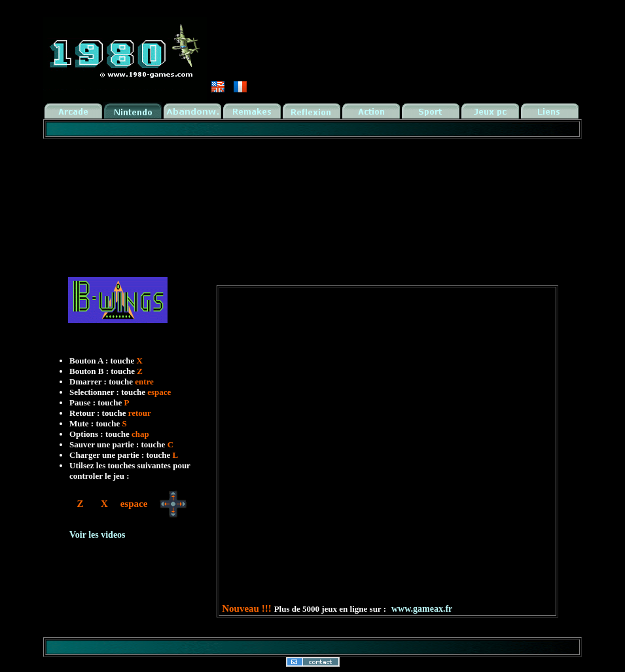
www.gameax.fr (422, 609)
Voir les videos (98, 535)
